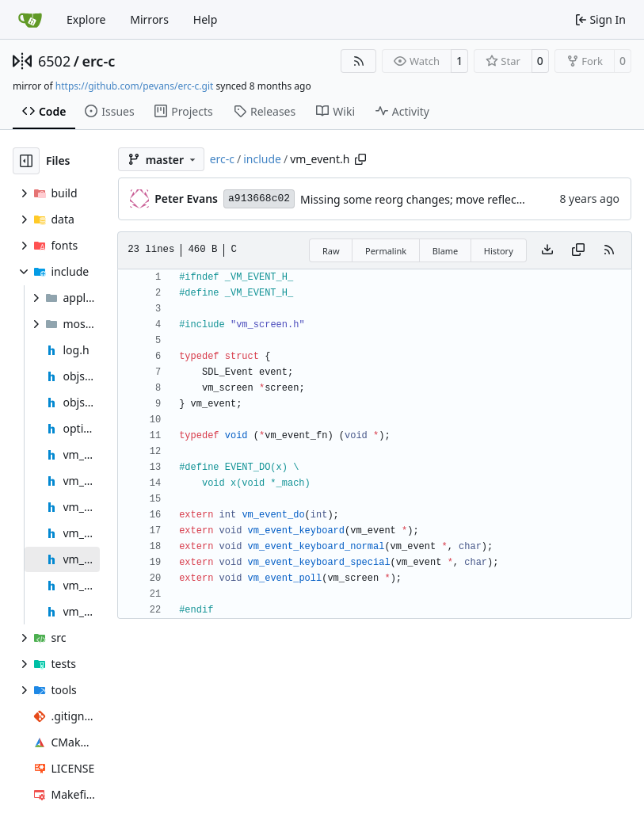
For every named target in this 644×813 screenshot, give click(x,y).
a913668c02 (259, 198)
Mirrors (149, 19)
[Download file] (547, 250)
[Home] (30, 20)
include (262, 159)
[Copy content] (578, 250)
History (499, 251)
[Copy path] (360, 159)
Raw (331, 251)
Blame (446, 251)
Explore (86, 19)
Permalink (386, 251)
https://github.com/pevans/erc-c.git (135, 86)
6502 (54, 61)
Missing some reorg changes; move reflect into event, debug (457, 199)
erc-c (98, 61)
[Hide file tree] (26, 161)
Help (206, 19)
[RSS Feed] (359, 61)
